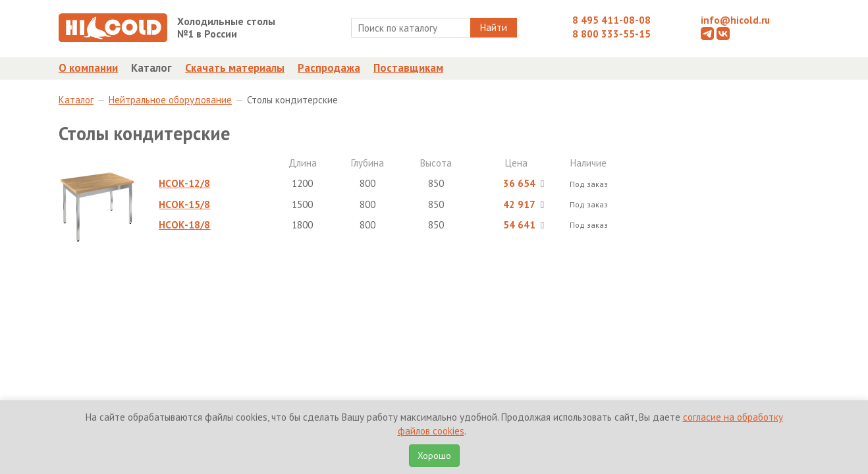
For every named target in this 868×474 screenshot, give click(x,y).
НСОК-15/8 (184, 204)
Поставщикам (408, 68)
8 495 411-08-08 (611, 20)
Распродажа (329, 68)
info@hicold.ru (735, 20)
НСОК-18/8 (184, 225)
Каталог (151, 68)
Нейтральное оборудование (170, 100)
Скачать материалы (235, 68)
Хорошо (434, 456)
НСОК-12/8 (184, 183)
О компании (88, 68)
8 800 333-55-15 (611, 34)
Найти (494, 27)
